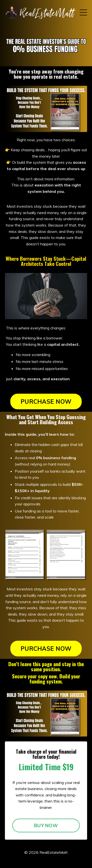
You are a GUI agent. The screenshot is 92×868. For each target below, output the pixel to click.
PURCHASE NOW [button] (46, 401)
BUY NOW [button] (46, 825)
